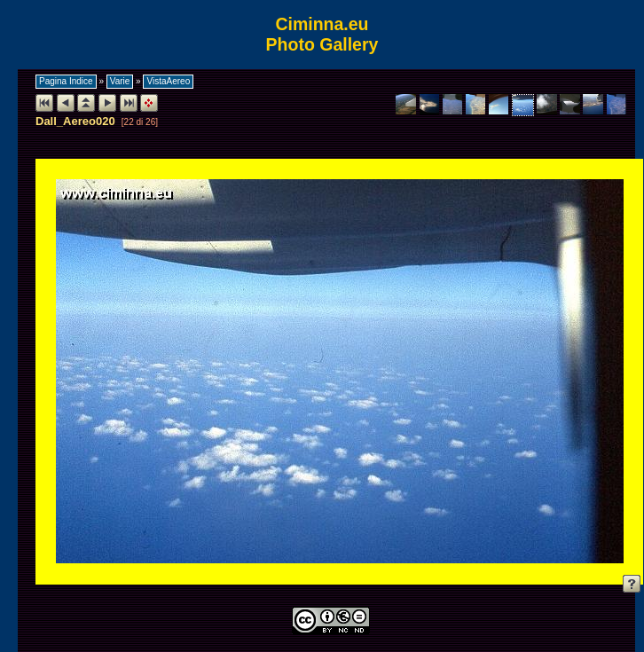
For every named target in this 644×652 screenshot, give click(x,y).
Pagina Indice (66, 81)
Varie (120, 81)
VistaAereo (168, 81)
